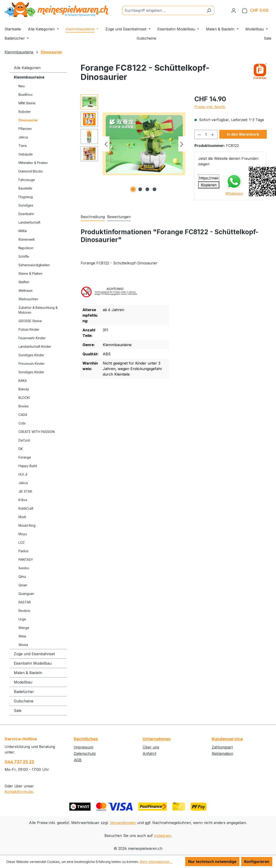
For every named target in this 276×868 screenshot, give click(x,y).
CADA (23, 415)
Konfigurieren (257, 862)
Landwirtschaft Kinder (35, 346)
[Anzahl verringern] (199, 134)
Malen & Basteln (28, 673)
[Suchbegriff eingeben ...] (163, 10)
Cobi (22, 423)
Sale (18, 710)
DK (21, 449)
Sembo (24, 568)
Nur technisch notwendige (212, 862)
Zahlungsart (222, 747)
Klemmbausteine (29, 77)
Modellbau (23, 682)
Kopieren (209, 185)
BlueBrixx (26, 95)
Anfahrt (149, 754)
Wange (24, 628)
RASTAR (25, 602)
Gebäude (26, 154)
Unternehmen (157, 739)
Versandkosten (123, 823)
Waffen (24, 282)
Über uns (151, 747)
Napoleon (26, 248)
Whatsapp (234, 193)
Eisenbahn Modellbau (33, 663)
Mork (22, 517)
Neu (22, 86)
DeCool (24, 440)
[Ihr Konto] (234, 10)
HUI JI (23, 474)
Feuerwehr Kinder (32, 338)
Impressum (84, 747)
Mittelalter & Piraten (33, 163)
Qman (23, 585)
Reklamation (222, 754)
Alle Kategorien (27, 68)
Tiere (23, 146)
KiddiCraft (26, 508)
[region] (133, 144)
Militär (23, 231)
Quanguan (26, 594)
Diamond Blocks (31, 171)
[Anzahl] (206, 134)
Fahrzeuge (27, 180)
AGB (78, 760)
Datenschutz (85, 754)
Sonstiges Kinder (31, 355)
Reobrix (24, 611)
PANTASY (26, 560)
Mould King (27, 525)
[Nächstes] (182, 144)
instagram (162, 836)
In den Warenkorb (243, 134)
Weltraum (25, 291)
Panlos (23, 551)
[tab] (93, 217)
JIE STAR (25, 491)
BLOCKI (24, 398)
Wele (22, 636)
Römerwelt (26, 239)
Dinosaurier (28, 120)
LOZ (22, 542)
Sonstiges (26, 205)
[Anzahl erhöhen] (213, 134)
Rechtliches (86, 739)
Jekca (23, 137)
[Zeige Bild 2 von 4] (140, 189)
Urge (22, 619)
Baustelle (25, 188)
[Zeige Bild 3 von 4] (147, 189)
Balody (24, 389)
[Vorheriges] (106, 144)
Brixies (23, 406)
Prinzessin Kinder (32, 364)
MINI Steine (27, 103)
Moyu (23, 534)
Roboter (25, 112)
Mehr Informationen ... (156, 862)
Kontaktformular (19, 792)
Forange (25, 457)
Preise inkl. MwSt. (210, 107)
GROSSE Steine (30, 321)
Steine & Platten (30, 273)
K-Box (23, 500)
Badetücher (24, 692)
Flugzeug (26, 197)
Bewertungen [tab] (119, 217)
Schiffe (24, 256)
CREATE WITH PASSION (37, 432)
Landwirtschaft (29, 222)
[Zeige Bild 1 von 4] (133, 189)
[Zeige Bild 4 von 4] (155, 189)
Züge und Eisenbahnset (34, 654)
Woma (23, 645)
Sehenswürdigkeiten (34, 265)
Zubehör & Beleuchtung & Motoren (38, 310)
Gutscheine (24, 701)
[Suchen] (209, 10)
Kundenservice (227, 739)
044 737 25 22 (19, 762)
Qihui (22, 577)
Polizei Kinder (29, 329)
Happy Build (28, 466)
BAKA (23, 381)
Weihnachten (28, 299)
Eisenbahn (26, 214)
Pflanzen (25, 129)
